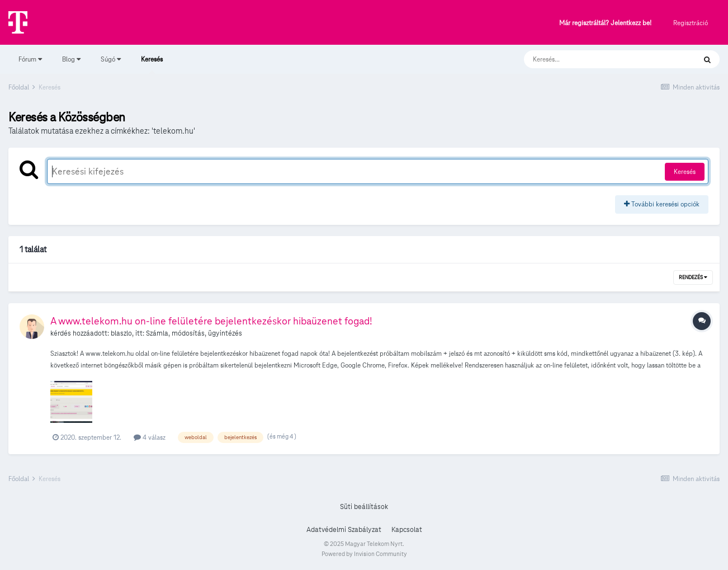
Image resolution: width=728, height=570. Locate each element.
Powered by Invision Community (364, 554)
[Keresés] (599, 59)
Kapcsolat (407, 530)
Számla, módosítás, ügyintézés (194, 333)
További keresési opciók (662, 204)
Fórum (30, 59)
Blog (71, 59)
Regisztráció (691, 23)
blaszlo (121, 333)
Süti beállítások (364, 507)
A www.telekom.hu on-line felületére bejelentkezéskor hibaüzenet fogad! (211, 321)
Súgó (111, 59)
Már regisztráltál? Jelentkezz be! (605, 23)
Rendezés (693, 277)
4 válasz (150, 437)
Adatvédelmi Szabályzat (344, 530)
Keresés (152, 64)
